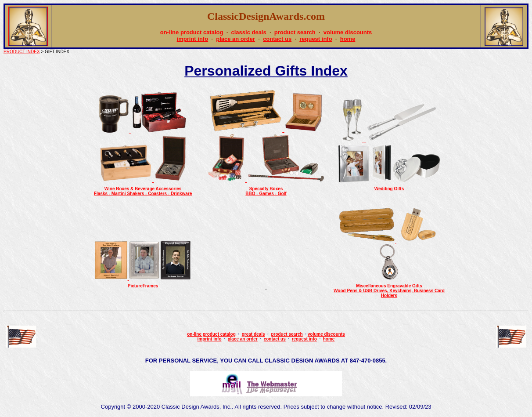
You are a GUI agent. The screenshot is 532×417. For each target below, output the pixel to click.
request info (316, 39)
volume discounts (348, 32)
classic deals (248, 32)
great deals (253, 334)
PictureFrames (143, 286)
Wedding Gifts (389, 189)
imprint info (193, 39)
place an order (235, 39)
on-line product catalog (192, 32)
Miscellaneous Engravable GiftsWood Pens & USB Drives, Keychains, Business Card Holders (389, 291)
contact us (277, 39)
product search (295, 32)
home (348, 39)
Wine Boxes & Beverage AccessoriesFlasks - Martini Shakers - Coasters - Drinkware (143, 191)
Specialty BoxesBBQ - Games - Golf (266, 191)
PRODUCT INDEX (22, 52)
